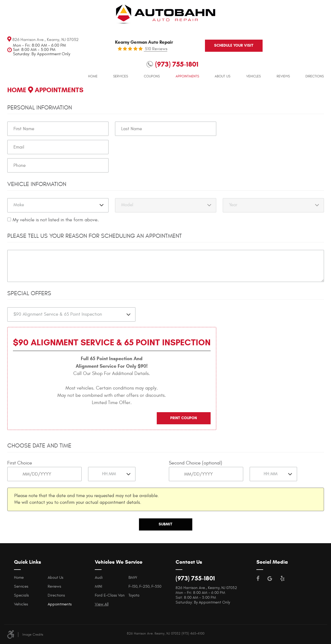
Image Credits (33, 634)
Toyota (134, 595)
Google (270, 578)
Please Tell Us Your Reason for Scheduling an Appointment (95, 236)
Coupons (152, 65)
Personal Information (40, 108)
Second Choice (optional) (196, 463)
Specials (21, 595)
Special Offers (29, 294)
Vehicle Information (37, 184)
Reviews (283, 65)
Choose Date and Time (39, 445)
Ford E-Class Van (110, 595)
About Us (222, 65)
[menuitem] (93, 64)
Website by (322, 633)
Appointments (187, 65)
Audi (99, 577)
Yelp (282, 578)
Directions (315, 65)
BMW (133, 577)
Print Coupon (184, 418)
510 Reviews (156, 48)
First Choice (20, 463)
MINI (98, 586)
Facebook (258, 578)
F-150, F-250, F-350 (145, 586)
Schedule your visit (219, 45)
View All (102, 604)
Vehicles (253, 65)
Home (93, 65)
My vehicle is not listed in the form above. (56, 220)
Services (121, 65)
